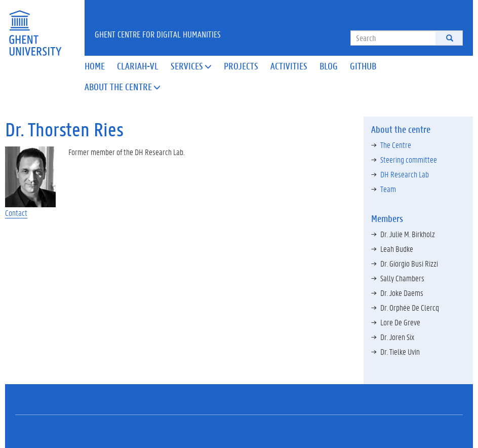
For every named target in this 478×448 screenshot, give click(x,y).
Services (191, 66)
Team (388, 189)
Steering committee (409, 159)
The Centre (396, 145)
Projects (241, 66)
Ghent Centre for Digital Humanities (158, 34)
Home (95, 66)
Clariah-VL (138, 66)
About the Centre (123, 87)
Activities (289, 66)
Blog (329, 66)
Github (363, 66)
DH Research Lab (405, 174)
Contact (16, 213)
